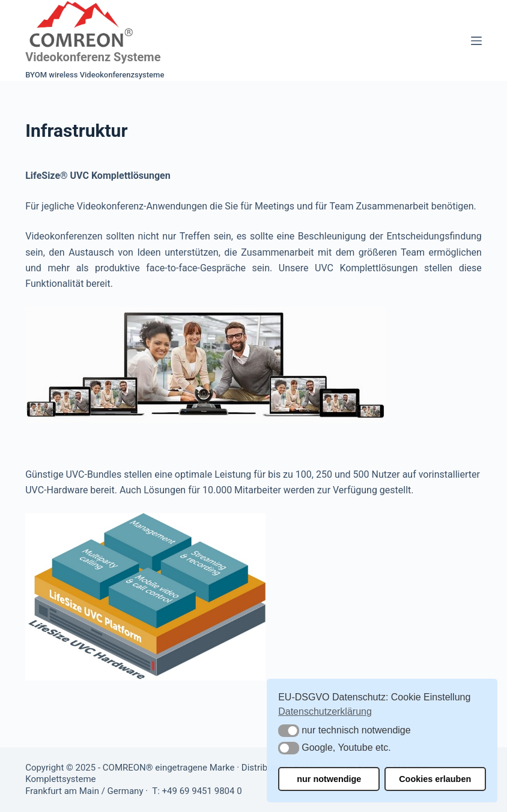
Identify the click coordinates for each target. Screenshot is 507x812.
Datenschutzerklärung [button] (325, 711)
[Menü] (476, 41)
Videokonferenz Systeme (93, 57)
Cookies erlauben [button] (435, 779)
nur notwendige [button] (329, 779)
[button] (289, 731)
